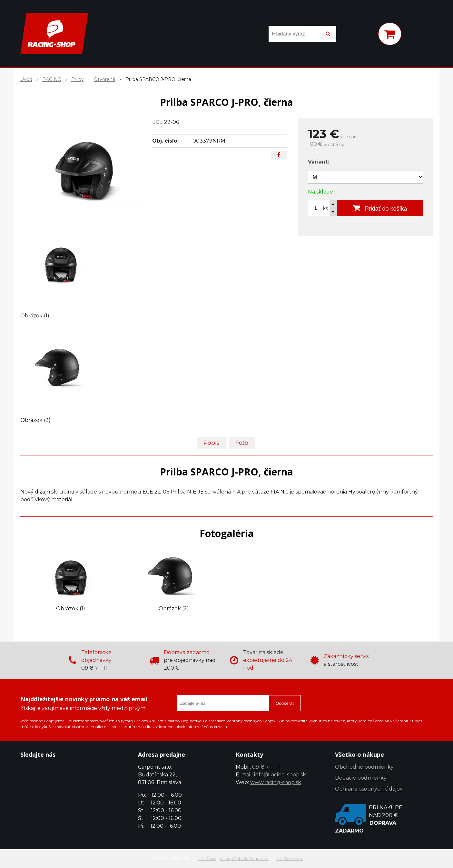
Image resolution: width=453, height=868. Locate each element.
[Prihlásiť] (364, 35)
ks (325, 208)
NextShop (207, 858)
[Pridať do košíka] (380, 208)
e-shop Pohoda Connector (245, 858)
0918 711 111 (266, 767)
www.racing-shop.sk (276, 782)
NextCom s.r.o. (289, 858)
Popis (212, 443)
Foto (242, 443)
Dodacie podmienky (361, 778)
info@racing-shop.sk (280, 775)
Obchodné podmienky (364, 767)
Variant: (318, 162)
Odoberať (285, 703)
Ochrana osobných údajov (369, 789)
